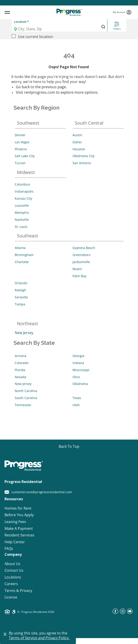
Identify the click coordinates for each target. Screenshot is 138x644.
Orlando (21, 283)
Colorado (22, 363)
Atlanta (20, 248)
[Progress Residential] (69, 12)
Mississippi (81, 370)
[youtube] (130, 613)
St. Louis (21, 227)
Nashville (22, 220)
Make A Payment (19, 529)
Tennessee (23, 405)
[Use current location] (14, 36)
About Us (12, 564)
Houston (79, 149)
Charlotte (22, 262)
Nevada (21, 377)
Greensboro (81, 255)
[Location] (54, 29)
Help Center (15, 542)
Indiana (78, 363)
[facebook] (115, 613)
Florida (20, 370)
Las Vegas (22, 142)
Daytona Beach (84, 248)
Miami (77, 269)
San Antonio (82, 163)
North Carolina (26, 391)
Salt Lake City (25, 156)
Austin (77, 135)
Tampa (20, 304)
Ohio (76, 377)
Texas (77, 398)
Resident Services (19, 535)
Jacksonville (81, 262)
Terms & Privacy (18, 591)
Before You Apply (19, 515)
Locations (13, 577)
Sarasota (21, 297)
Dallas (77, 142)
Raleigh (20, 290)
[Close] (5, 634)
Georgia (78, 356)
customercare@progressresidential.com (38, 492)
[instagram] (123, 613)
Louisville (22, 205)
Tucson (20, 163)
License (11, 597)
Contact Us (14, 570)
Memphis (22, 213)
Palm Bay (79, 276)
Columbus (22, 184)
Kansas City (23, 198)
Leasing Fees (15, 522)
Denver (20, 135)
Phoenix (21, 149)
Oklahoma (80, 384)
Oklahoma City (84, 156)
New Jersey (24, 333)
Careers (11, 584)
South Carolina (26, 398)
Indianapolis (24, 191)
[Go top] (69, 447)
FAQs (9, 549)
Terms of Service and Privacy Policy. (39, 638)
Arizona (21, 356)
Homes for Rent (18, 508)
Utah (76, 405)
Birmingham (24, 255)
